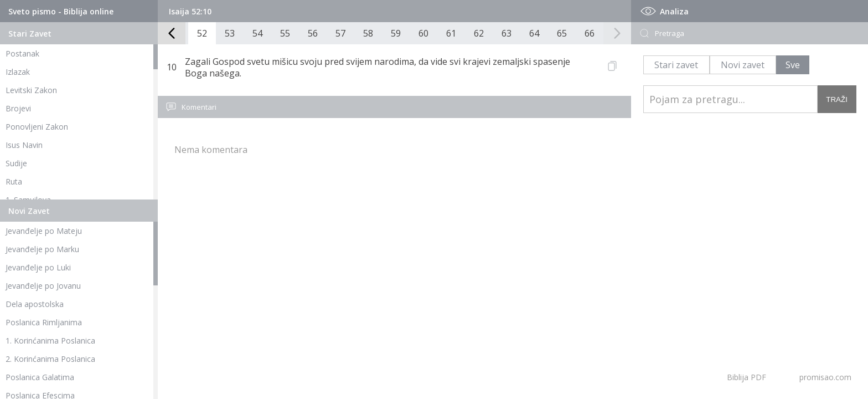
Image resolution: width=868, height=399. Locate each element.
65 (562, 33)
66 (590, 33)
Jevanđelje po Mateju (44, 231)
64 (534, 33)
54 (257, 33)
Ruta (14, 181)
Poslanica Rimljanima (44, 322)
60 (423, 33)
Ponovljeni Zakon (37, 127)
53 (230, 33)
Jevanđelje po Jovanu (43, 286)
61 (451, 33)
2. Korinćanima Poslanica (50, 359)
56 (313, 33)
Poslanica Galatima (40, 377)
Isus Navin (24, 145)
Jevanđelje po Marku (42, 249)
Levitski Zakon (31, 90)
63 (507, 33)
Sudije (16, 163)
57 (340, 33)
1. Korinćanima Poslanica (50, 341)
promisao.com (825, 377)
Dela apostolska (35, 304)
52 (202, 33)
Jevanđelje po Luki (38, 267)
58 (368, 33)
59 (396, 33)
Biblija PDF (746, 377)
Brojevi (18, 108)
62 (479, 33)
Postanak (22, 53)
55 (285, 33)
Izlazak (18, 72)
